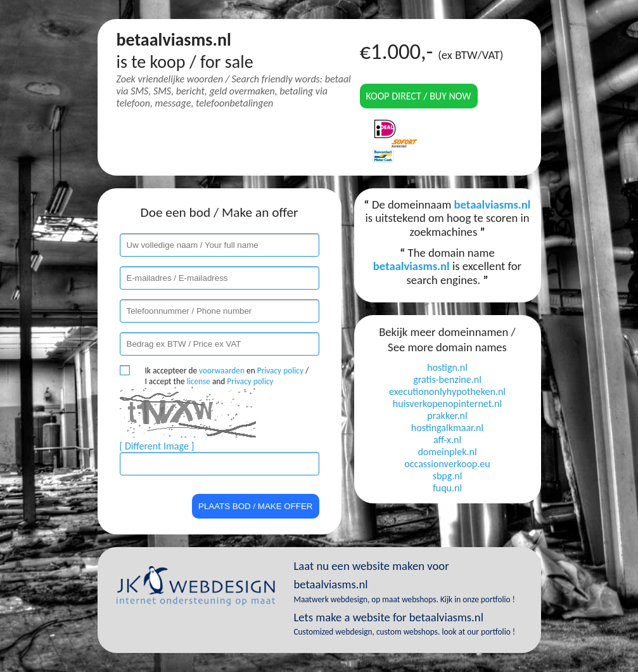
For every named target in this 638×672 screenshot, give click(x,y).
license (199, 381)
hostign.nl (447, 367)
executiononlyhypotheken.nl (447, 391)
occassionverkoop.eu (447, 464)
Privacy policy (280, 371)
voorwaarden (222, 371)
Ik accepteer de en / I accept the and (227, 376)
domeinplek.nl (447, 452)
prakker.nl (447, 416)
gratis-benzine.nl (447, 379)
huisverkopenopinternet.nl (447, 404)
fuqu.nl (447, 488)
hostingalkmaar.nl (447, 428)
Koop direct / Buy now (419, 96)
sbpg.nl (448, 476)
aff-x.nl (447, 440)
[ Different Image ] (157, 446)
